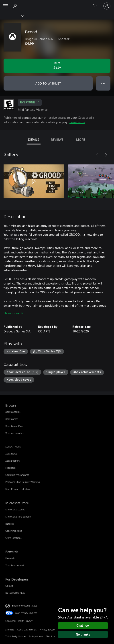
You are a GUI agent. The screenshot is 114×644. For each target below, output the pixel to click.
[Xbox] (12, 16)
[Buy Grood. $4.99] (57, 66)
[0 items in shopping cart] (96, 6)
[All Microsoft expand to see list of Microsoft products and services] (6, 6)
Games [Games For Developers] (9, 586)
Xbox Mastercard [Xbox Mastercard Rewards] (14, 565)
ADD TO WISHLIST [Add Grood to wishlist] (48, 83)
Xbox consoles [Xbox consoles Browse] (13, 412)
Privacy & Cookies (49, 629)
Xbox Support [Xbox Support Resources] (12, 461)
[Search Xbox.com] (16, 6)
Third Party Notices (16, 636)
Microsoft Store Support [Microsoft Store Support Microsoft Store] (18, 517)
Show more (13, 313)
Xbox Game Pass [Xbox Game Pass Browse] (14, 426)
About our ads (53, 636)
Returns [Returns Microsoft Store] (10, 524)
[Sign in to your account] (107, 6)
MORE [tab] (80, 139)
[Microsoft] (57, 3)
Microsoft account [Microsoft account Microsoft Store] (15, 509)
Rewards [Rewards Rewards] (10, 558)
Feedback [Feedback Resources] (10, 468)
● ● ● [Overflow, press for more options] (103, 83)
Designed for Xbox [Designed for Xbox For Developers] (15, 593)
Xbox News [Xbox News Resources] (11, 453)
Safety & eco (36, 636)
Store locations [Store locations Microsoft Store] (13, 538)
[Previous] (97, 155)
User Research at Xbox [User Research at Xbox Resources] (18, 489)
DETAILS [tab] (34, 139)
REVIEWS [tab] (57, 139)
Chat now (83, 626)
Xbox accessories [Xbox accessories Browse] (14, 433)
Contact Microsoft (27, 629)
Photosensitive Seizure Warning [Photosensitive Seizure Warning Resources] (22, 482)
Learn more (77, 122)
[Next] (106, 155)
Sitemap (10, 629)
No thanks (83, 634)
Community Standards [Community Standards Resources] (17, 475)
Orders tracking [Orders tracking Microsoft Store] (14, 531)
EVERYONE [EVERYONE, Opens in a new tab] (30, 103)
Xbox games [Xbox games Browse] (12, 419)
